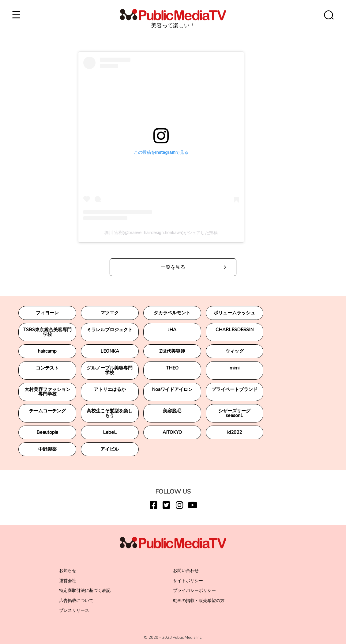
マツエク (110, 313)
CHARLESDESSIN (235, 330)
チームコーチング (47, 411)
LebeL (110, 432)
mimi (235, 368)
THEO (172, 368)
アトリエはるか (110, 389)
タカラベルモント (172, 313)
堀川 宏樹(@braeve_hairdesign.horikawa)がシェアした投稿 (161, 233)
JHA (172, 330)
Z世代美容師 (172, 351)
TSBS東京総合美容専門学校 (47, 332)
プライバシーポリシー (194, 591)
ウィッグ (235, 351)
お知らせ (68, 571)
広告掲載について (76, 601)
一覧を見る (173, 267)
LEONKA (110, 351)
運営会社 (68, 581)
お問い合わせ (186, 571)
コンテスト (47, 368)
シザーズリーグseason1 (234, 413)
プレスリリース (74, 610)
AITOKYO (172, 432)
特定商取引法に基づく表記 (85, 591)
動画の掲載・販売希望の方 (199, 601)
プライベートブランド (235, 389)
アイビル (110, 449)
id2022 (235, 432)
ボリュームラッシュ (234, 313)
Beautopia (47, 432)
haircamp (47, 351)
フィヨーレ (47, 313)
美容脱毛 (172, 411)
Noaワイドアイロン (172, 389)
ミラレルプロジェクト (110, 330)
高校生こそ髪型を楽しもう (110, 413)
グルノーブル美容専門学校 (110, 370)
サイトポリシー (188, 581)
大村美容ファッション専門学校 (47, 392)
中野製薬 (47, 449)
